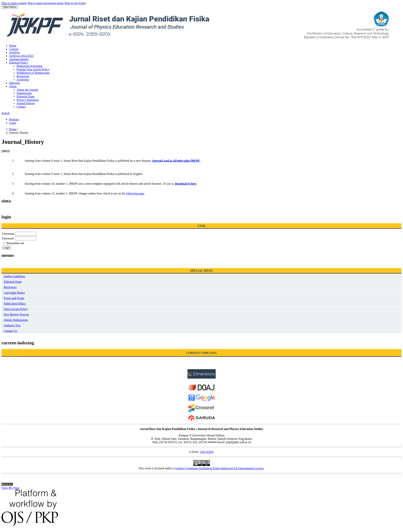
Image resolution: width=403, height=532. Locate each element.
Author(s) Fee (12, 325)
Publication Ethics (15, 304)
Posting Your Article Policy (33, 69)
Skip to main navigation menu (45, 3)
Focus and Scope (14, 298)
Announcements (19, 59)
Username (8, 234)
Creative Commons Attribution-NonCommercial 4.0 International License (219, 468)
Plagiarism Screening (29, 66)
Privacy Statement (28, 100)
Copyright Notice (14, 293)
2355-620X (207, 452)
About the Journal (27, 90)
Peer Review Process (16, 314)
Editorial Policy (19, 63)
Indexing (14, 83)
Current (14, 49)
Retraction (23, 76)
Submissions (24, 93)
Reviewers (10, 287)
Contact (21, 107)
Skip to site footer (75, 3)
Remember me (15, 243)
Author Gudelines (14, 276)
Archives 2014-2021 (21, 56)
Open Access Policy (16, 309)
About (13, 86)
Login (13, 123)
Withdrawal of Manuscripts (33, 73)
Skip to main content (14, 3)
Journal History (26, 103)
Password (8, 238)
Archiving (23, 80)
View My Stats (10, 488)
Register (14, 119)
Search (6, 113)
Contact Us (11, 331)
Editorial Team (26, 96)
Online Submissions (16, 320)
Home (13, 46)
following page (135, 193)
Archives (14, 52)
